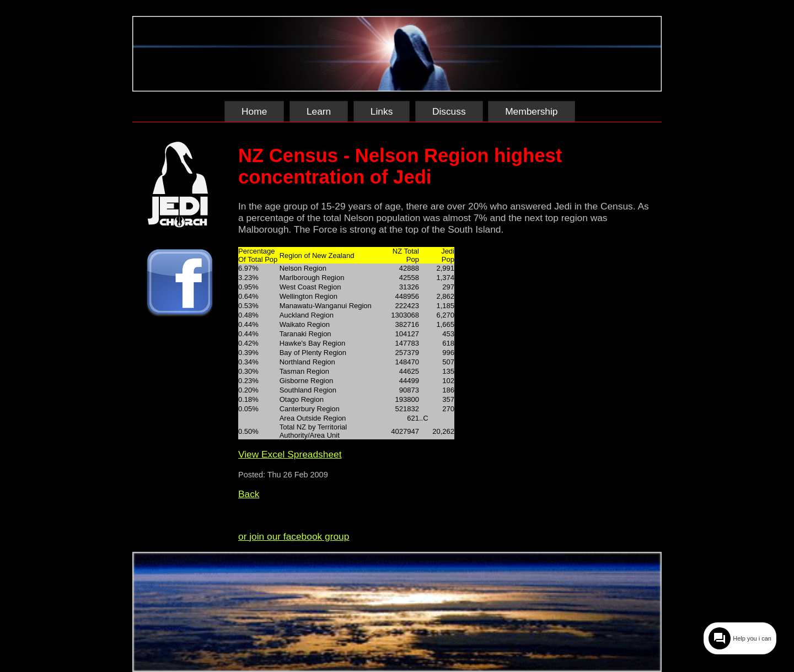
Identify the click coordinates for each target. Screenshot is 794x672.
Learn (319, 111)
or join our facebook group (294, 536)
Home (254, 111)
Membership (531, 111)
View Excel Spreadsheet (290, 454)
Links (382, 111)
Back (249, 494)
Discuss (449, 111)
